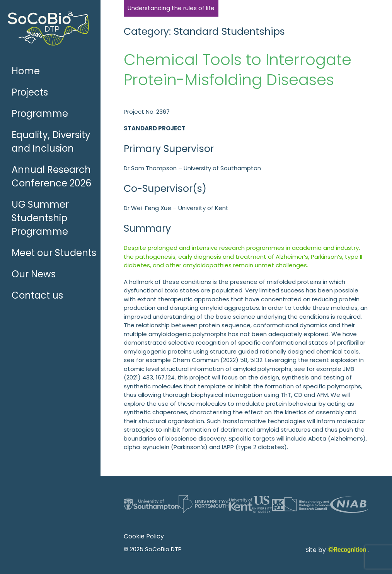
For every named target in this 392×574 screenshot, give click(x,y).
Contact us (37, 295)
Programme (40, 114)
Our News (34, 274)
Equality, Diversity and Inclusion (51, 142)
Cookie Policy (144, 536)
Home (26, 71)
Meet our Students (54, 253)
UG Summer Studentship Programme (40, 218)
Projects (30, 92)
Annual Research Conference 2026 (51, 176)
